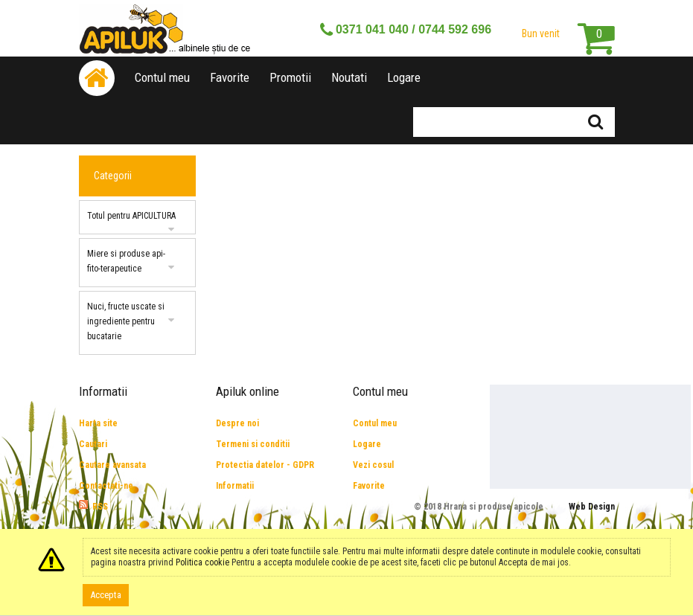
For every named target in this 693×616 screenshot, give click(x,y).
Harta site (98, 423)
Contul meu (162, 77)
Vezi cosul (373, 465)
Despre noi (237, 423)
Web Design (592, 507)
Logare (404, 77)
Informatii (235, 486)
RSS (100, 507)
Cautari (93, 444)
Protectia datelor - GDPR (265, 465)
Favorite (230, 77)
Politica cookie (202, 562)
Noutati (349, 77)
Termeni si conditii (253, 444)
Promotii (290, 77)
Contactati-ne (106, 486)
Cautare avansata (112, 465)
